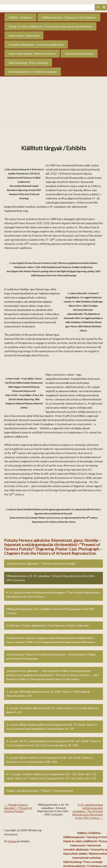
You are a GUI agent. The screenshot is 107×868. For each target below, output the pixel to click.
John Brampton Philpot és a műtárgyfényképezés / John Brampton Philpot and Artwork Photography (51, 656)
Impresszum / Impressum (24, 35)
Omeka (12, 841)
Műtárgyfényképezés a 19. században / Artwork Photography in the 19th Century (50, 611)
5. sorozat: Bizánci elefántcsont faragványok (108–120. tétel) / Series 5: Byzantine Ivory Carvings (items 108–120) (50, 760)
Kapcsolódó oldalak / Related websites (32, 54)
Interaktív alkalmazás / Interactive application (36, 45)
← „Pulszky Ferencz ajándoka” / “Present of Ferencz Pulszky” (18, 808)
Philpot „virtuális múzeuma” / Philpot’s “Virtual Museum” (40, 791)
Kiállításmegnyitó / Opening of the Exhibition (69, 17)
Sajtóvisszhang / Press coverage (28, 63)
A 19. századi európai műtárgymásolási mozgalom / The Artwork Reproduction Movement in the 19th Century (53, 594)
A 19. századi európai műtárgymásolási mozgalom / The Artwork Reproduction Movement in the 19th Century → (88, 811)
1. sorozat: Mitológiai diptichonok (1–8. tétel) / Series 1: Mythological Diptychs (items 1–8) (48, 694)
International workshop (79, 54)
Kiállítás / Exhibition (21, 17)
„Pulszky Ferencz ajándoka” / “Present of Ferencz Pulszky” (41, 563)
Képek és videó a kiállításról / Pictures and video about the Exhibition (50, 26)
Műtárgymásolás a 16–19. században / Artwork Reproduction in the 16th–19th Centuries (51, 578)
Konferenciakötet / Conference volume (33, 72)
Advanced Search (98, 7)
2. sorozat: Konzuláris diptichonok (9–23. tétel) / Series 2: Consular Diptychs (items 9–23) (53, 710)
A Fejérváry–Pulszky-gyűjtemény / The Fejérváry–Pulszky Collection (48, 625)
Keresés (104, 7)
